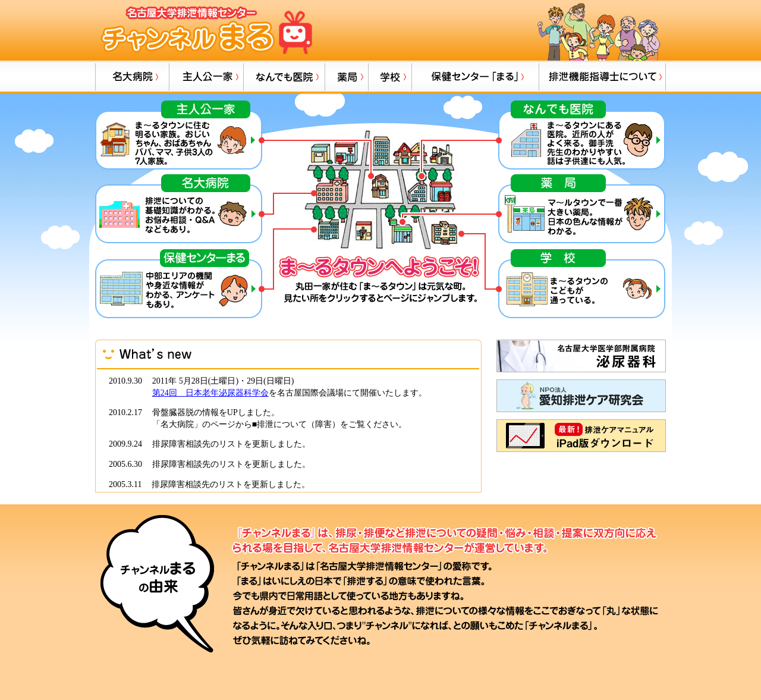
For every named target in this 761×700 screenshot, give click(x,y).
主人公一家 (206, 77)
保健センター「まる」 (475, 77)
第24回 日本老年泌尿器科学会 (210, 393)
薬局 (346, 77)
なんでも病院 (284, 77)
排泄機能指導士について (602, 77)
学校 (390, 77)
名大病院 (132, 77)
